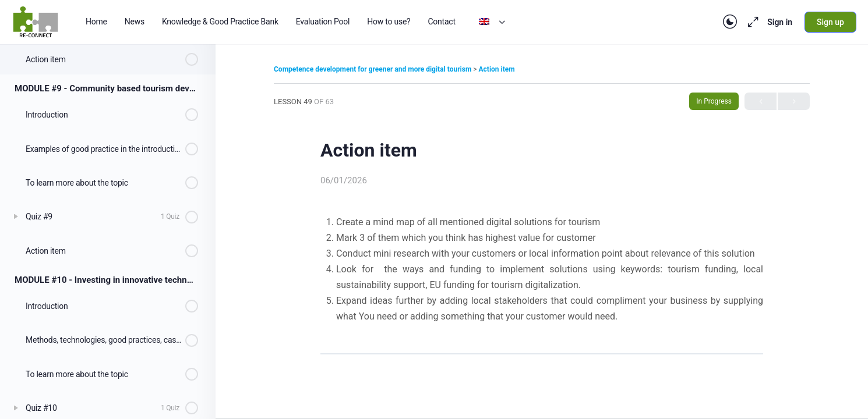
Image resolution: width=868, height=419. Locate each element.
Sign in (780, 22)
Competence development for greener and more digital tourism (373, 69)
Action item (497, 69)
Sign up (830, 22)
